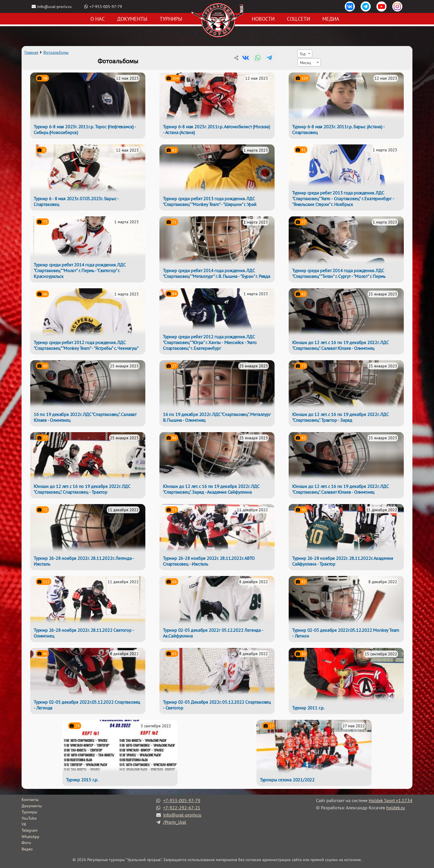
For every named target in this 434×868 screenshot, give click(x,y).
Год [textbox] (303, 54)
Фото (26, 843)
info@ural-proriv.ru (54, 6)
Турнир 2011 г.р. (308, 708)
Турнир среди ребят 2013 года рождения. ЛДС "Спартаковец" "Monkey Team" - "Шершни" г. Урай (210, 201)
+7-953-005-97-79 (106, 6)
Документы (132, 19)
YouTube (29, 818)
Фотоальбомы (56, 52)
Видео (27, 849)
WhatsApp (31, 837)
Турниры (171, 19)
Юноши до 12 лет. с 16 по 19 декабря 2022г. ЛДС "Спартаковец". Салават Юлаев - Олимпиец (340, 345)
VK (24, 824)
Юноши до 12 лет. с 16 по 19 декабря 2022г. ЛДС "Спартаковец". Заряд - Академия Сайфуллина (211, 489)
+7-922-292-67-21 (182, 808)
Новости (263, 19)
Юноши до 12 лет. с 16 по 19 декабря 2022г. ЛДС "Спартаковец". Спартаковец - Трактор (82, 489)
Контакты (30, 800)
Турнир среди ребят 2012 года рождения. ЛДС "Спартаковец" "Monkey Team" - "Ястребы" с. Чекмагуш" (86, 345)
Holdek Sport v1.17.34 (391, 800)
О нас (98, 19)
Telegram (29, 830)
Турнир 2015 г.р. (82, 780)
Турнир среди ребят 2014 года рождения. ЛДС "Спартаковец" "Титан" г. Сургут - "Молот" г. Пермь (339, 273)
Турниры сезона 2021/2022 (287, 780)
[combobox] (305, 54)
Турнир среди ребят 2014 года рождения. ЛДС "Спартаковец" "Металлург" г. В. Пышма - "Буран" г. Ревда (217, 273)
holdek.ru (396, 808)
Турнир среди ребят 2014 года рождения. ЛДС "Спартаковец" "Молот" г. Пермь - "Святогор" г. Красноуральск (80, 270)
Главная (31, 52)
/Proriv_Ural (175, 822)
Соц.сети (298, 19)
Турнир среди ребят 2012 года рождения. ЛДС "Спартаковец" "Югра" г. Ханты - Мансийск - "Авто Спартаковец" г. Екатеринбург (210, 342)
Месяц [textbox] (305, 63)
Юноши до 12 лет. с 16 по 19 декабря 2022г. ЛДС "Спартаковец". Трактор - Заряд (340, 417)
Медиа (331, 19)
